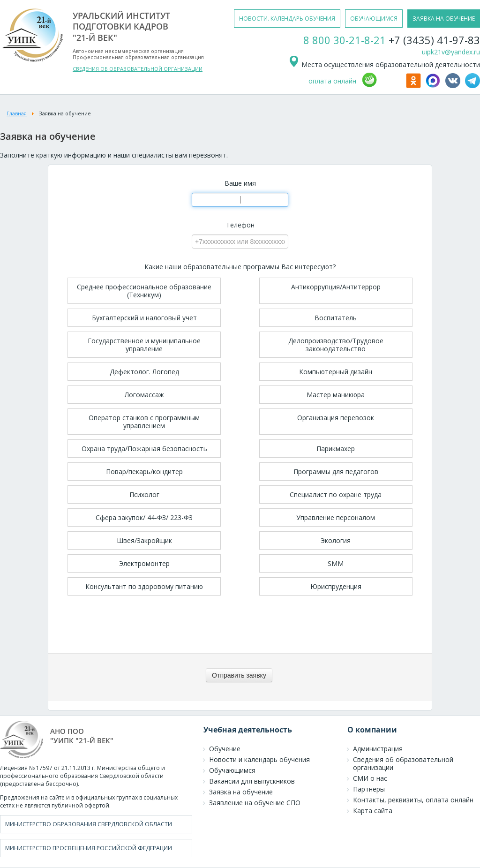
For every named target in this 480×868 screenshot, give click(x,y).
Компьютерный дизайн (336, 372)
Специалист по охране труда (336, 494)
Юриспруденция (336, 586)
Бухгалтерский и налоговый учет (144, 318)
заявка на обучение (444, 19)
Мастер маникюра (336, 395)
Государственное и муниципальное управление (144, 345)
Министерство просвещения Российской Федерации (89, 848)
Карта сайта (373, 811)
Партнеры (369, 789)
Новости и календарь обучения (259, 759)
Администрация (378, 749)
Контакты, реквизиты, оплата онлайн (413, 800)
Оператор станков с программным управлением (144, 422)
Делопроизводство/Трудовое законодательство (336, 345)
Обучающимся (232, 770)
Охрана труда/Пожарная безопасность (144, 449)
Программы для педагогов (336, 472)
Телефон (240, 225)
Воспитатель (336, 318)
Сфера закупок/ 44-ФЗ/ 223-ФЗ (144, 517)
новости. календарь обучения (287, 19)
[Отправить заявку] (239, 675)
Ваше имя (240, 183)
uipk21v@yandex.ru (451, 52)
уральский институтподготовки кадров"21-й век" (121, 26)
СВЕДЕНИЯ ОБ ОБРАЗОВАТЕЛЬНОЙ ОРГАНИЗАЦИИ (138, 69)
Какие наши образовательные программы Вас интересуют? (240, 267)
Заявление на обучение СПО (255, 803)
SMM (336, 563)
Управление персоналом (336, 517)
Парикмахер (336, 449)
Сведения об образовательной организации (403, 763)
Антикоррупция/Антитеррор (336, 287)
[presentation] (240, 626)
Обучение (225, 749)
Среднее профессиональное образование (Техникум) (144, 291)
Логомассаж (144, 395)
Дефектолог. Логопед (144, 372)
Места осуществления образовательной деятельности (384, 64)
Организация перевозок (336, 418)
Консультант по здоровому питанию (144, 586)
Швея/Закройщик (144, 540)
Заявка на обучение (241, 792)
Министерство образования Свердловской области (89, 824)
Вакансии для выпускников (252, 781)
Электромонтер (144, 563)
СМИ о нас (370, 778)
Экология (336, 540)
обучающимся (374, 19)
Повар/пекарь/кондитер (144, 472)
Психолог (144, 494)
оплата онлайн (332, 81)
